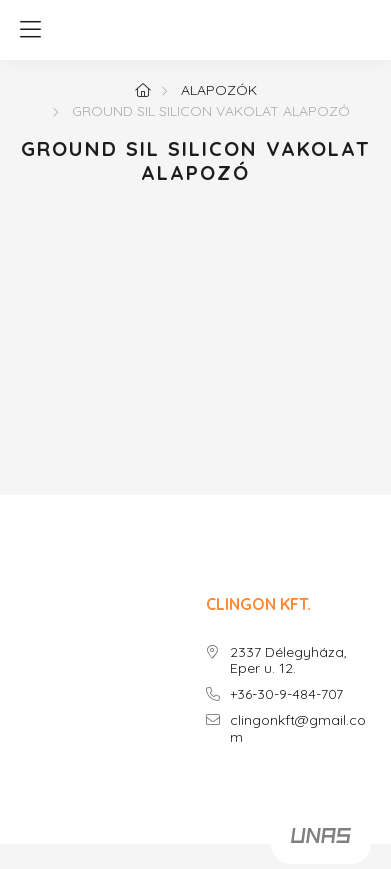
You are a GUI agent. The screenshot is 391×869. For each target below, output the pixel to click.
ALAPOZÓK (219, 90)
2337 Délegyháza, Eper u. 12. (288, 661)
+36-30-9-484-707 (286, 694)
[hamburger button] (30, 30)
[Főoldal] (143, 90)
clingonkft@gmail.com (298, 729)
